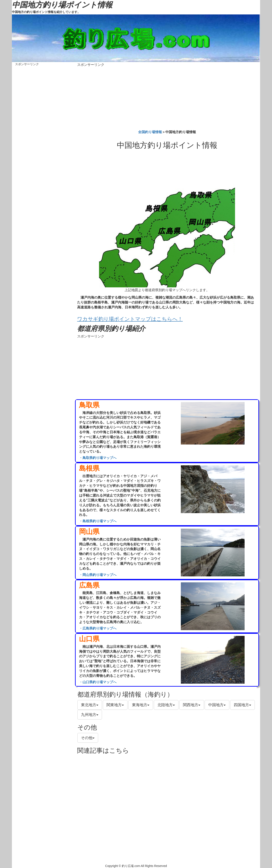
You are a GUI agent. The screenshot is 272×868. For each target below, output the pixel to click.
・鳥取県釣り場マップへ (98, 458)
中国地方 (217, 705)
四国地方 (242, 705)
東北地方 (90, 705)
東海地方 (141, 705)
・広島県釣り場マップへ (98, 628)
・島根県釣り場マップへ (98, 521)
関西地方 (192, 705)
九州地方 (90, 715)
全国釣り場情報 (150, 132)
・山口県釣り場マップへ (98, 682)
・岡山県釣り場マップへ (98, 575)
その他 (88, 738)
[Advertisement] (167, 97)
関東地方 (115, 705)
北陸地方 (166, 705)
